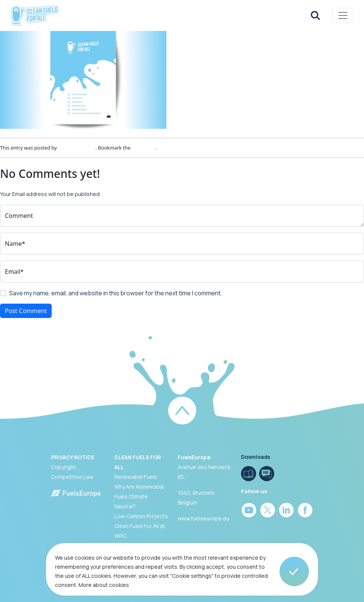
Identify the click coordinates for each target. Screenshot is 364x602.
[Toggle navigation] (343, 15)
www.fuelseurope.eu (204, 518)
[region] (182, 572)
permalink (143, 148)
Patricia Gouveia (77, 148)
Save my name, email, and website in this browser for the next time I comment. (116, 293)
